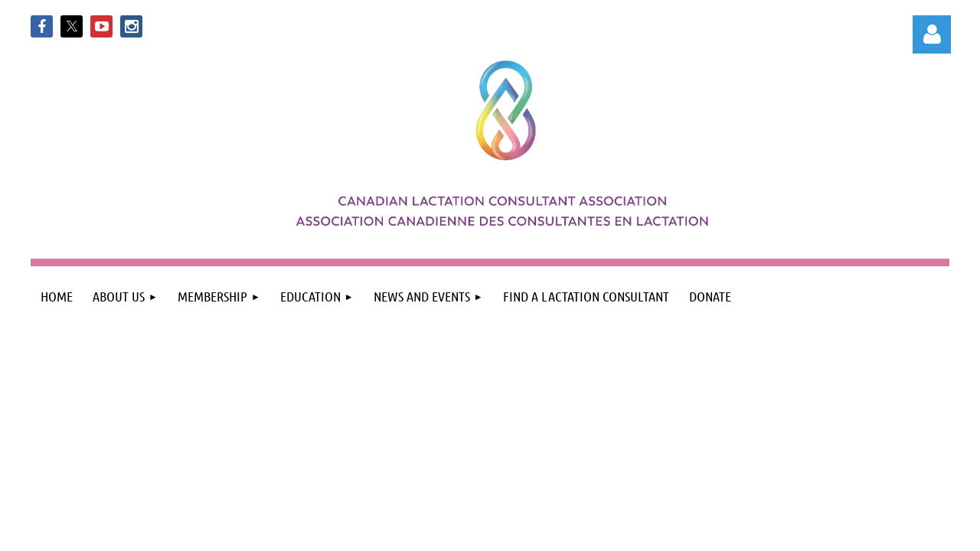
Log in (932, 34)
